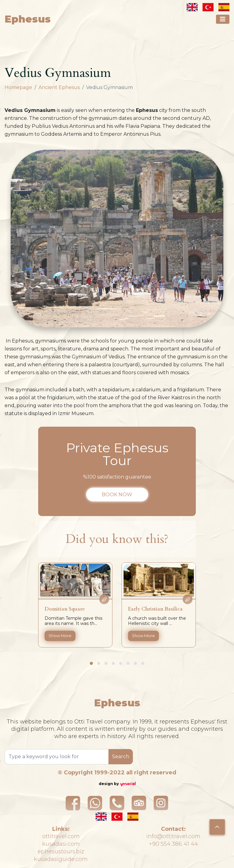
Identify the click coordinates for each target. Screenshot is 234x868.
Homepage (18, 87)
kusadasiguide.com (61, 859)
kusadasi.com (61, 844)
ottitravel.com (61, 836)
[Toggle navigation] (223, 19)
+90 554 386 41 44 (173, 844)
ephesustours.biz (61, 852)
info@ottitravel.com (173, 836)
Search (121, 757)
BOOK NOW (117, 495)
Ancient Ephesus (59, 87)
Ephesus (28, 19)
